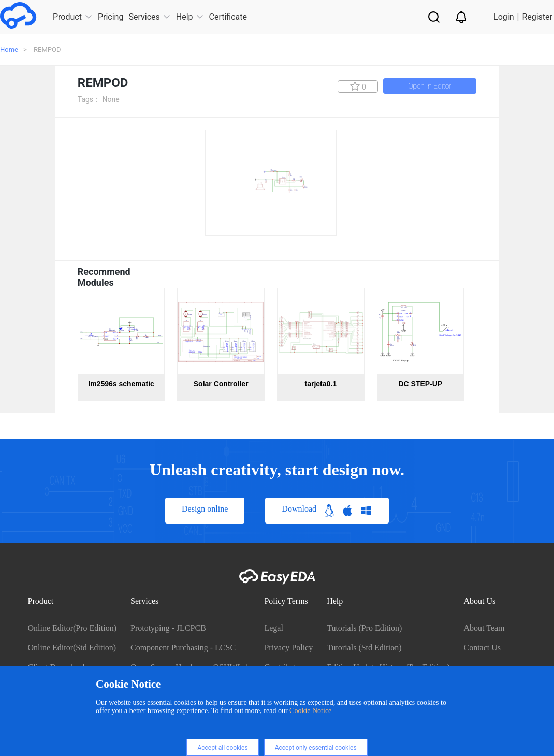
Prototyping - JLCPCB (168, 628)
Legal (273, 628)
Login (504, 17)
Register (537, 17)
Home (9, 49)
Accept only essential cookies (316, 748)
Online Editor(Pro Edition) (72, 628)
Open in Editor (430, 86)
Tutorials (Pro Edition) (364, 628)
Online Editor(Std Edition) (72, 648)
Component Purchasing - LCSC (183, 648)
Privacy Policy (288, 648)
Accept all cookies (222, 748)
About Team (484, 628)
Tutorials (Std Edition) (364, 648)
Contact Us (482, 648)
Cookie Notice (310, 711)
